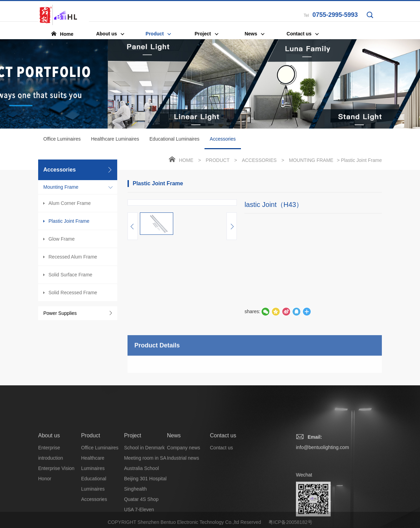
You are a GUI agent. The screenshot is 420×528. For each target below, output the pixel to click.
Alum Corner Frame (70, 203)
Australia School (141, 502)
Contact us (223, 469)
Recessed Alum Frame (73, 257)
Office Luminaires (62, 139)
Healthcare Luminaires (115, 139)
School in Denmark (144, 481)
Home (186, 160)
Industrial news (183, 491)
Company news (184, 481)
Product (217, 160)
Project (133, 469)
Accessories (223, 143)
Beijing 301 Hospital (145, 512)
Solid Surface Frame (70, 275)
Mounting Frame (61, 187)
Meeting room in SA (145, 491)
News (174, 469)
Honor (45, 512)
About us (49, 469)
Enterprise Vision (56, 502)
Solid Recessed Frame (73, 293)
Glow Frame (62, 239)
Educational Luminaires (175, 139)
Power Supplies (60, 313)
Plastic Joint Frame (69, 221)
